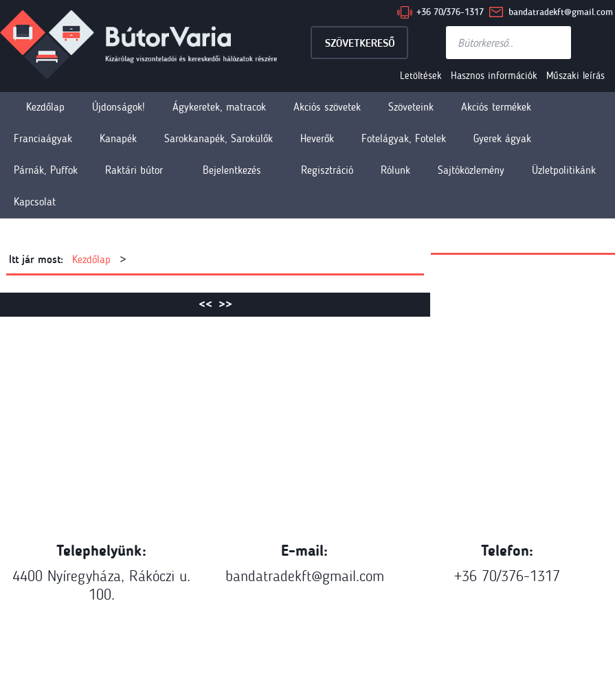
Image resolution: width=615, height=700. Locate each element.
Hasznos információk (494, 76)
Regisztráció (327, 170)
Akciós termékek (496, 107)
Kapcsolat (35, 202)
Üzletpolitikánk (564, 170)
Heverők (317, 138)
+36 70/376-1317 (450, 12)
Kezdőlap (45, 107)
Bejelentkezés (232, 170)
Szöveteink (411, 107)
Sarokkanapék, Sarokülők (219, 138)
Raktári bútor (134, 170)
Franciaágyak (43, 138)
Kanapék (118, 138)
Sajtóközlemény (471, 170)
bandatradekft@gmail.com (561, 12)
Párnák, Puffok (46, 170)
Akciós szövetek (327, 107)
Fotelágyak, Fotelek (404, 138)
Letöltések (421, 76)
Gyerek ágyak (502, 138)
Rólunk (395, 170)
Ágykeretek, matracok (219, 107)
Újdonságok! (119, 107)
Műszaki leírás (575, 76)
